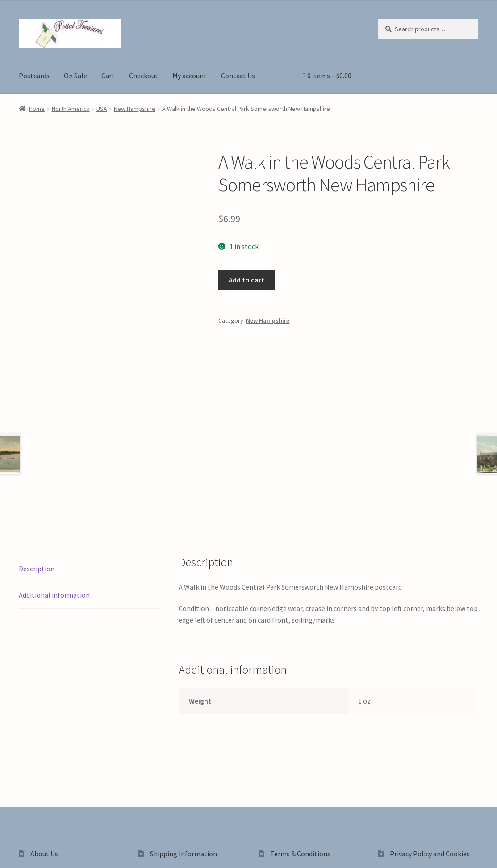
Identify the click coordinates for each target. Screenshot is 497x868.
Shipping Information (184, 724)
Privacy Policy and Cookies (430, 724)
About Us (44, 724)
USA (102, 109)
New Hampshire (135, 109)
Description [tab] (37, 439)
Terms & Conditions (300, 724)
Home (37, 109)
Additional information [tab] (54, 465)
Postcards (34, 76)
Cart (108, 76)
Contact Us (238, 76)
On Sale (75, 76)
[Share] (53, 851)
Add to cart (246, 280)
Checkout (144, 76)
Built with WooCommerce (144, 792)
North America (71, 109)
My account (190, 76)
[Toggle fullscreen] (31, 851)
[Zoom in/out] (10, 851)
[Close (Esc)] (75, 851)
